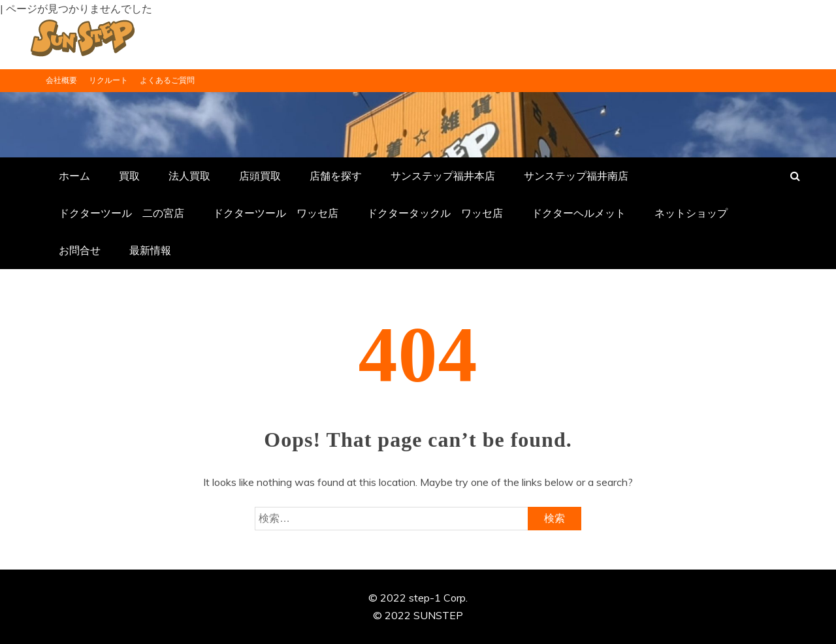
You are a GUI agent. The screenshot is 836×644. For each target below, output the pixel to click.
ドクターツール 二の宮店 (121, 213)
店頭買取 (260, 176)
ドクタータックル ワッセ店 (435, 213)
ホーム (74, 176)
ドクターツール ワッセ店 (276, 213)
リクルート (108, 80)
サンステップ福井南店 (576, 176)
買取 (129, 176)
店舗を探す (336, 176)
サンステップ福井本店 (443, 176)
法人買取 (189, 176)
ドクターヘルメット (579, 213)
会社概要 (61, 80)
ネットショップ (691, 213)
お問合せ (80, 250)
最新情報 (150, 250)
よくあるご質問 (167, 80)
